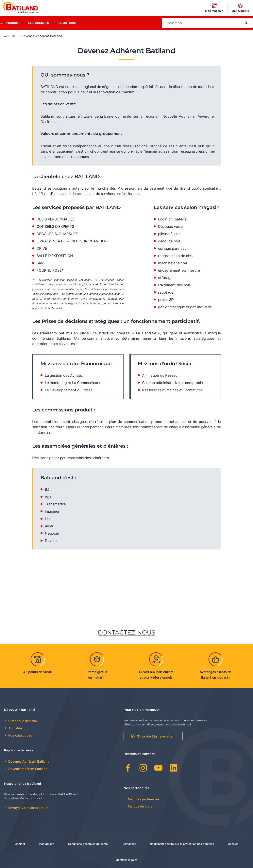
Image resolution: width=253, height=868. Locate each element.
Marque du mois (140, 806)
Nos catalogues (20, 735)
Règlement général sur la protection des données (182, 844)
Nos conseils (39, 23)
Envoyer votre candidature (28, 808)
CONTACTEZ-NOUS (126, 632)
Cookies (233, 844)
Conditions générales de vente (88, 844)
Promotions (66, 23)
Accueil (9, 36)
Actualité (15, 728)
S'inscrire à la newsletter (155, 736)
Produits (13, 23)
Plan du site (47, 844)
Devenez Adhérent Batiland (28, 761)
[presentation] (2, 23)
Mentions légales (126, 860)
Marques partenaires (143, 799)
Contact (20, 844)
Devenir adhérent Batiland (27, 769)
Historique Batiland (22, 721)
